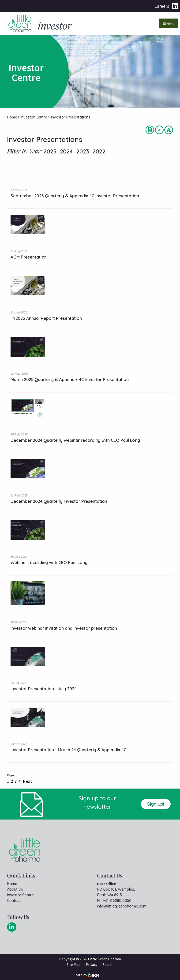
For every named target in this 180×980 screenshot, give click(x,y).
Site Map (73, 965)
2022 (99, 151)
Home (12, 884)
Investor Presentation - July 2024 (44, 689)
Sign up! (156, 804)
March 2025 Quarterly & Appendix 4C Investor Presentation (70, 379)
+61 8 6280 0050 (117, 900)
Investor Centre (20, 895)
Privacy (92, 965)
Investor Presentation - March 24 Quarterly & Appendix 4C (69, 750)
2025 (50, 151)
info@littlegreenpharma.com (122, 906)
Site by (88, 975)
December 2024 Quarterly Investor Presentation (59, 501)
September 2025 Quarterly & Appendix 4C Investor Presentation (75, 196)
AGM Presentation (29, 257)
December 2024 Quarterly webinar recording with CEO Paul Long (75, 440)
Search (108, 965)
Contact (14, 900)
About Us (15, 889)
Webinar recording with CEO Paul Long (49, 562)
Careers (162, 6)
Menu (169, 23)
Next (27, 781)
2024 (66, 151)
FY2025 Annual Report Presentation (46, 318)
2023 (83, 151)
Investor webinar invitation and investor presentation (64, 628)
